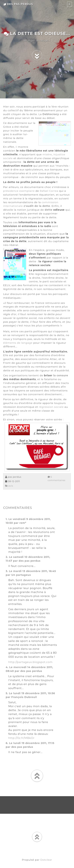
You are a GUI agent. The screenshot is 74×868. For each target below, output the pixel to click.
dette (49, 210)
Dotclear (46, 860)
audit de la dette (38, 206)
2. (7, 557)
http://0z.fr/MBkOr (21, 738)
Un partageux (21, 575)
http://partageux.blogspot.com (30, 662)
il (16, 147)
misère (47, 154)
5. (7, 693)
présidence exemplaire (19, 191)
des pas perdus (18, 4)
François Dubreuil (24, 697)
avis (9, 486)
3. (7, 571)
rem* (23, 523)
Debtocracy (51, 114)
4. (7, 667)
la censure (61, 375)
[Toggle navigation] (69, 4)
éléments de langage (18, 343)
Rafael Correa (49, 191)
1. (7, 519)
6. (7, 743)
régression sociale (51, 407)
